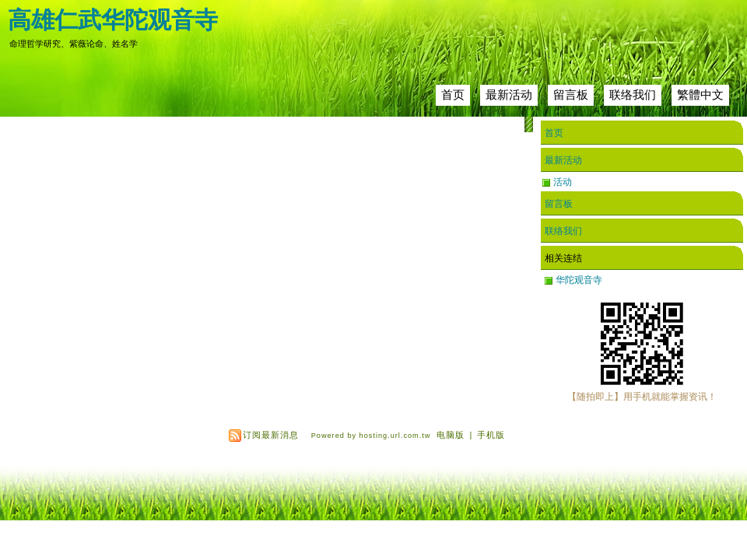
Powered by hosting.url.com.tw (371, 436)
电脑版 (451, 435)
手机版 (491, 435)
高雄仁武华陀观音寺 (113, 20)
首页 (453, 94)
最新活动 (509, 94)
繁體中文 (700, 94)
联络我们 (633, 94)
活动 (563, 182)
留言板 (571, 94)
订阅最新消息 (271, 435)
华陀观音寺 (579, 280)
